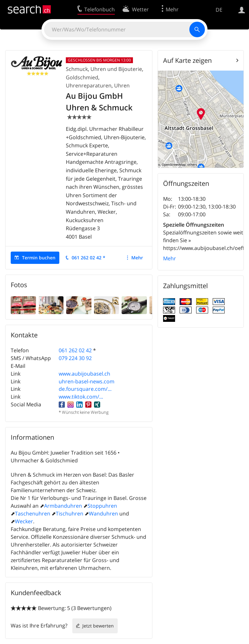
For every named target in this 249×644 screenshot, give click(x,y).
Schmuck (77, 69)
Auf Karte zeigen (187, 60)
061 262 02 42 (75, 350)
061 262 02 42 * (89, 258)
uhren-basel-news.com (87, 381)
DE (219, 10)
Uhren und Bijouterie (116, 69)
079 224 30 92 (75, 358)
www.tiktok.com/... (81, 397)
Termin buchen (39, 258)
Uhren (122, 85)
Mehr (137, 258)
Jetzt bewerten (98, 626)
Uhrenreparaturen (89, 85)
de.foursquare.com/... (85, 389)
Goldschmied (82, 77)
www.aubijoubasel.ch (84, 374)
